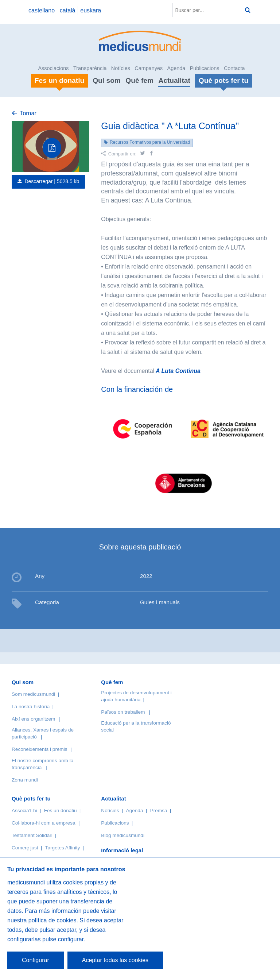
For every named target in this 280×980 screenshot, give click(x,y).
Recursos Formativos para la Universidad (150, 142)
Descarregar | (52, 181)
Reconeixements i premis (40, 749)
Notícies (121, 68)
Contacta (234, 68)
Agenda (176, 68)
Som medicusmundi (33, 694)
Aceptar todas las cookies (115, 960)
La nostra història (31, 707)
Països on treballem (124, 712)
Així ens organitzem (33, 719)
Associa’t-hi (24, 811)
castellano (42, 10)
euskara (91, 10)
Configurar (36, 960)
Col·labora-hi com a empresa (44, 823)
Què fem (139, 80)
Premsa (159, 811)
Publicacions (205, 68)
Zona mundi (25, 780)
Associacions (54, 68)
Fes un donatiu (61, 811)
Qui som (107, 80)
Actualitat (174, 80)
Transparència (90, 68)
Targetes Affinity (63, 848)
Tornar (28, 113)
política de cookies (52, 920)
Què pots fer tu (31, 798)
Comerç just (25, 848)
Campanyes (149, 68)
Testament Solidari (32, 835)
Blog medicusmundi (123, 835)
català (68, 10)
